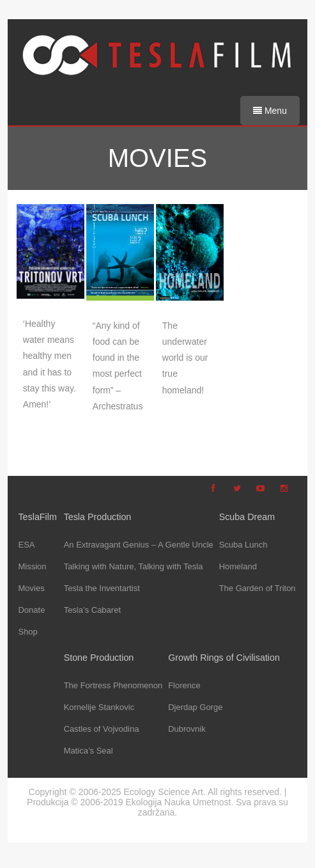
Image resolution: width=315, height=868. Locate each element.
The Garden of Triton (257, 588)
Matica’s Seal (88, 751)
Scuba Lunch (243, 545)
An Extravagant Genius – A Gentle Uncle (139, 545)
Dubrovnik (187, 729)
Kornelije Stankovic (99, 707)
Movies (31, 588)
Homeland (238, 566)
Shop (27, 632)
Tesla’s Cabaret (92, 610)
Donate (31, 610)
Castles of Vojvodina (102, 729)
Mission (32, 566)
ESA (26, 545)
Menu (270, 111)
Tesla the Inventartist (102, 588)
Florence (184, 685)
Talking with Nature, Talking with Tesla (134, 566)
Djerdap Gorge (195, 707)
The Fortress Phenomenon (113, 685)
